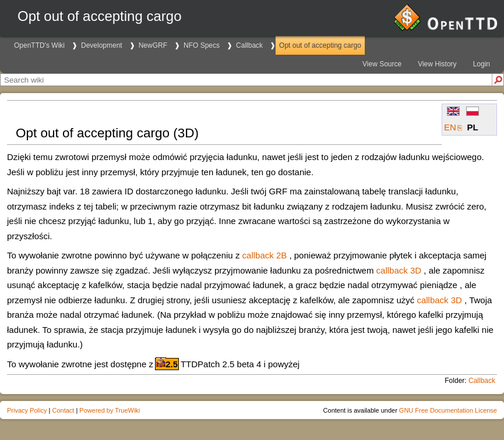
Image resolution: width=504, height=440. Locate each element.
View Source (382, 64)
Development (102, 45)
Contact (63, 410)
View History (437, 64)
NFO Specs (202, 45)
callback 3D (399, 270)
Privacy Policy (27, 410)
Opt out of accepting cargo (320, 45)
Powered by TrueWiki (110, 410)
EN (450, 127)
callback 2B (265, 255)
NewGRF (153, 45)
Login (482, 64)
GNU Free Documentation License (448, 410)
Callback (249, 45)
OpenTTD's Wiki (39, 45)
